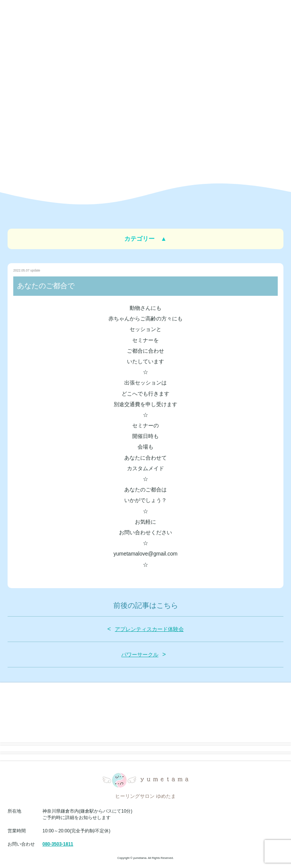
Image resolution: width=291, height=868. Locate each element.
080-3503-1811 (58, 844)
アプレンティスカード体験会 (149, 629)
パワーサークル (140, 655)
